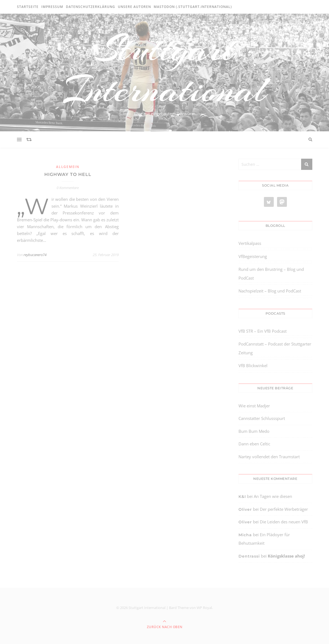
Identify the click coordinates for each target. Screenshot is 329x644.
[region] (71, 598)
